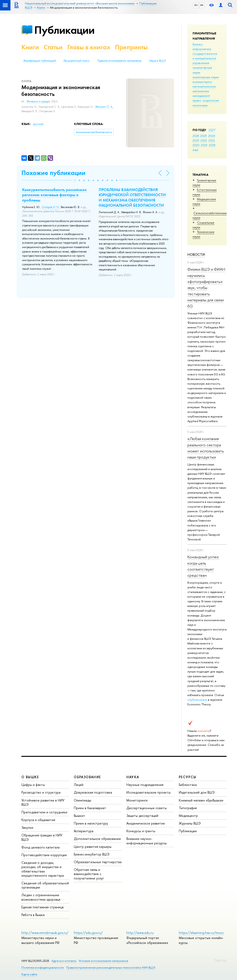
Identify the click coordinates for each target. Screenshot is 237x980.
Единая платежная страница (42, 907)
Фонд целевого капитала (41, 847)
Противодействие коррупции (44, 855)
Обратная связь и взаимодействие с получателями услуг (89, 874)
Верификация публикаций (40, 61)
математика (201, 91)
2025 (204, 136)
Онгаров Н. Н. (51, 207)
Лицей (79, 785)
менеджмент (201, 96)
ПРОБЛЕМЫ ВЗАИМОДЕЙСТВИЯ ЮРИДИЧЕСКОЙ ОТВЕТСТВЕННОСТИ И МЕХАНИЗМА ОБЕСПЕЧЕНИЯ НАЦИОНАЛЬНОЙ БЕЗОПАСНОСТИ (132, 197)
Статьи (53, 47)
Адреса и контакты (64, 961)
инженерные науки (206, 77)
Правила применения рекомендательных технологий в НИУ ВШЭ (111, 968)
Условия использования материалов (103, 961)
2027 (212, 130)
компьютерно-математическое (204, 84)
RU (196, 5)
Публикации (64, 30)
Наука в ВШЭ (157, 61)
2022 (204, 140)
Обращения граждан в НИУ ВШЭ (42, 837)
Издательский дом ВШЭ (197, 792)
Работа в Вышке (33, 915)
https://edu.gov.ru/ (88, 933)
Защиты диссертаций (142, 816)
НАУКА (133, 777)
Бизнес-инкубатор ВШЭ (92, 854)
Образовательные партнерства (98, 862)
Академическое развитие (146, 823)
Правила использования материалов (119, 61)
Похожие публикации (53, 173)
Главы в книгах (89, 47)
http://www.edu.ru (140, 933)
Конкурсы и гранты (141, 831)
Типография (188, 808)
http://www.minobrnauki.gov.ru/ (45, 933)
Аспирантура (84, 831)
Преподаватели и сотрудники (44, 812)
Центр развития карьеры (93, 847)
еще (195, 150)
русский (38, 124)
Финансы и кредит (38, 101)
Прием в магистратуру (91, 823)
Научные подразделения (145, 785)
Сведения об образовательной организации (45, 885)
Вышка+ (80, 816)
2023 (196, 140)
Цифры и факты (33, 785)
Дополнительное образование (97, 839)
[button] (75, 180)
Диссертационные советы (147, 808)
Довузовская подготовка (93, 792)
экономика (200, 105)
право (197, 100)
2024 (212, 136)
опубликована (197, 700)
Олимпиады (83, 800)
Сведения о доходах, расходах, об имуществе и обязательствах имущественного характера (43, 869)
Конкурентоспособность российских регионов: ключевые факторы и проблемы (54, 195)
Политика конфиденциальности (43, 968)
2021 (212, 140)
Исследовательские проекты (149, 792)
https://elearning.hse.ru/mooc (201, 933)
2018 (212, 145)
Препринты (131, 47)
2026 (196, 136)
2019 (204, 145)
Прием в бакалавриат (90, 808)
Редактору (221, 960)
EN (202, 5)
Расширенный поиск (76, 61)
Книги (30, 47)
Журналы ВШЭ (190, 823)
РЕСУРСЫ (188, 777)
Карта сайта (29, 974)
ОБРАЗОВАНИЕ (87, 777)
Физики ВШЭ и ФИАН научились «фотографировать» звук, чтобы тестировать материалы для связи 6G (206, 288)
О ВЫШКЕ (30, 777)
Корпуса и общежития (38, 820)
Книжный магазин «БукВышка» (201, 800)
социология (211, 100)
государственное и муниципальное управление (205, 58)
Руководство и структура (41, 792)
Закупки (27, 827)
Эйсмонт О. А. (104, 107)
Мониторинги (137, 800)
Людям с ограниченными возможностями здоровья (41, 897)
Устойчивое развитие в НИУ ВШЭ (43, 802)
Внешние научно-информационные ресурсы (147, 841)
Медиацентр (188, 816)
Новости (196, 254)
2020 (196, 145)
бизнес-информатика (202, 47)
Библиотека (188, 785)
